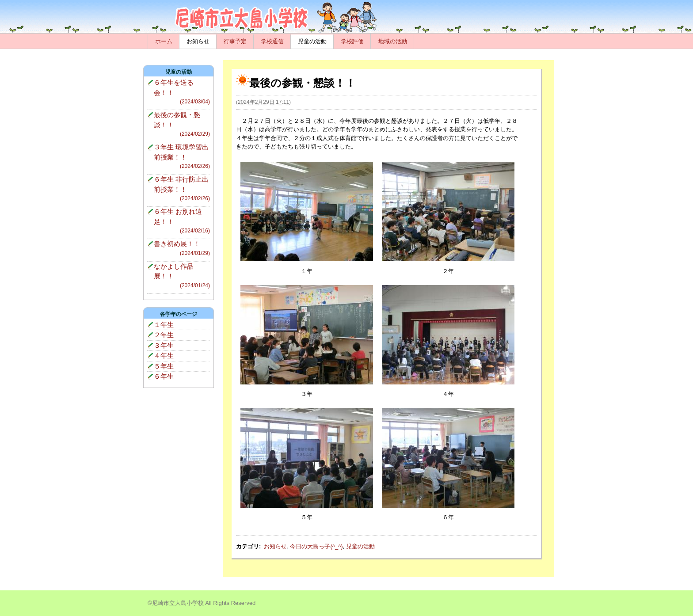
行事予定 (235, 41)
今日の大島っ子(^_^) (316, 546)
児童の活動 (312, 41)
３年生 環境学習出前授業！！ (182, 157)
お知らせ (198, 41)
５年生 (164, 366)
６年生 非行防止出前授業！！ (182, 189)
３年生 (164, 345)
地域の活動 (393, 41)
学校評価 (352, 41)
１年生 (164, 325)
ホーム (164, 41)
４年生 (164, 356)
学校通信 (272, 41)
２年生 (164, 335)
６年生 (164, 376)
